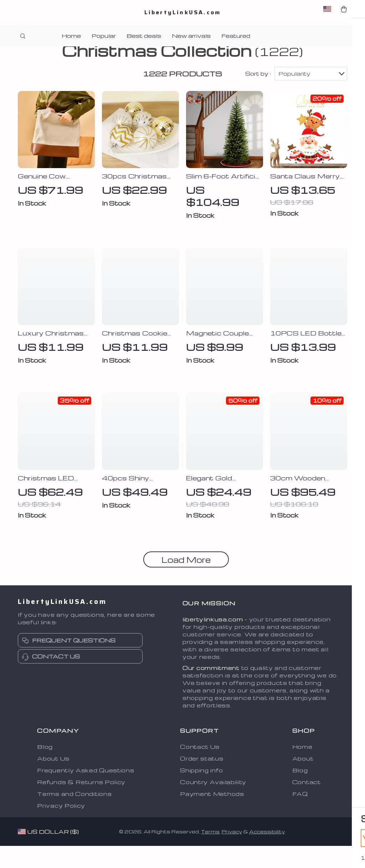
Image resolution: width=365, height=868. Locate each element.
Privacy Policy (61, 828)
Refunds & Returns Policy (81, 804)
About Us (53, 781)
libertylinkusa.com (213, 641)
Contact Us (200, 769)
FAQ (300, 816)
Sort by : (258, 96)
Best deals (144, 36)
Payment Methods (212, 816)
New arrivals (191, 36)
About (303, 781)
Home (71, 36)
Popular (104, 36)
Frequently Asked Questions (86, 792)
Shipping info (201, 792)
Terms (210, 854)
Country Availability (213, 804)
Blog (45, 769)
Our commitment (211, 690)
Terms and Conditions (74, 816)
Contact (307, 804)
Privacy (232, 854)
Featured (236, 36)
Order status (202, 781)
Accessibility (267, 854)
